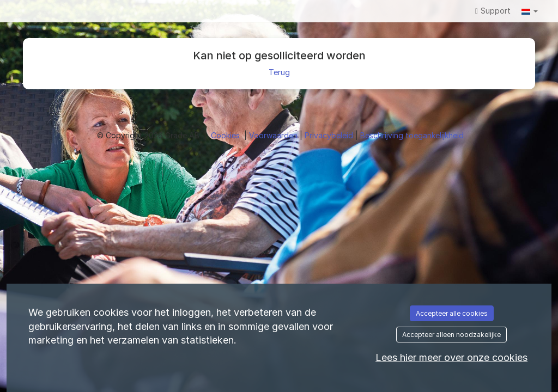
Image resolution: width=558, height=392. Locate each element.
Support (493, 11)
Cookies (226, 135)
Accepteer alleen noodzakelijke (451, 335)
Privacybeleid (330, 135)
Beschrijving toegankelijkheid (412, 135)
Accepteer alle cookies (452, 313)
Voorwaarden (274, 135)
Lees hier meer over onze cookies (451, 357)
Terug (279, 72)
